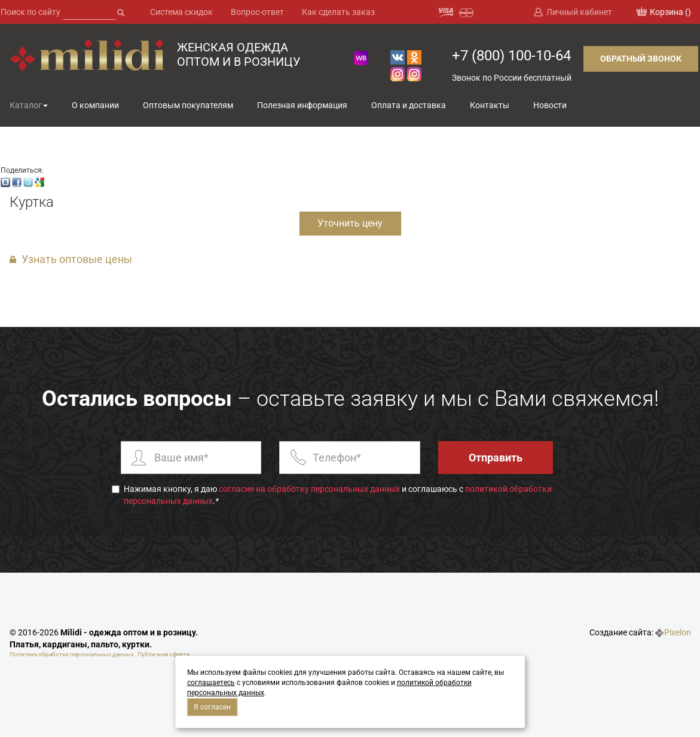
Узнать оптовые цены (77, 259)
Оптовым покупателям (188, 105)
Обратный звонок (641, 59)
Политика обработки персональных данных (72, 654)
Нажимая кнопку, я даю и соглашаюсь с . (332, 495)
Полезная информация (302, 105)
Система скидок (181, 12)
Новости (550, 105)
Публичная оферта (163, 654)
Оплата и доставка (409, 105)
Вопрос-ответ (257, 12)
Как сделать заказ (338, 12)
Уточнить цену (350, 223)
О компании (95, 105)
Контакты (490, 105)
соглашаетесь (211, 683)
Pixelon (678, 632)
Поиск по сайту (30, 12)
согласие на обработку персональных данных (309, 489)
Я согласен (212, 707)
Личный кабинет (579, 12)
